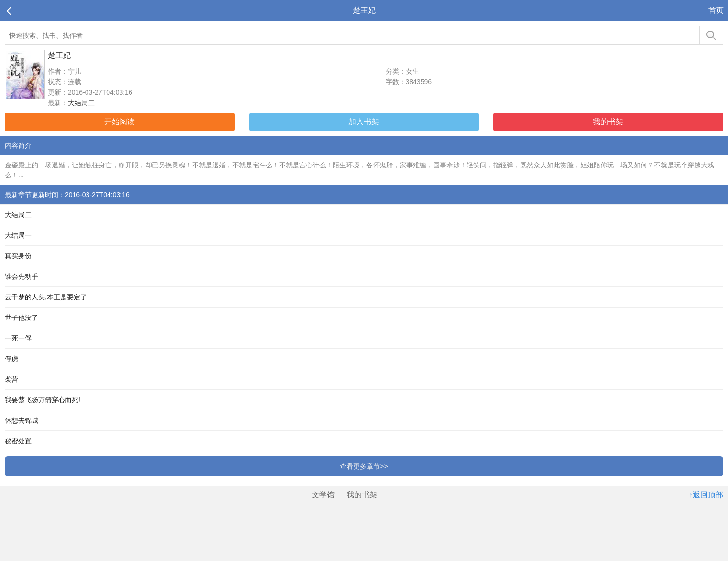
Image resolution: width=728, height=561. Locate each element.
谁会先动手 (22, 276)
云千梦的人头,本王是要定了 (46, 297)
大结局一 (18, 235)
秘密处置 (18, 441)
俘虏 (11, 359)
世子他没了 (22, 318)
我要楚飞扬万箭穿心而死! (43, 400)
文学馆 (323, 495)
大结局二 (81, 103)
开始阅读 (120, 122)
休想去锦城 (22, 420)
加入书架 (364, 122)
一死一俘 (18, 338)
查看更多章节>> (364, 466)
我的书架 (608, 122)
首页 (716, 10)
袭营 (11, 379)
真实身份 (18, 256)
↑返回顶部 (706, 495)
